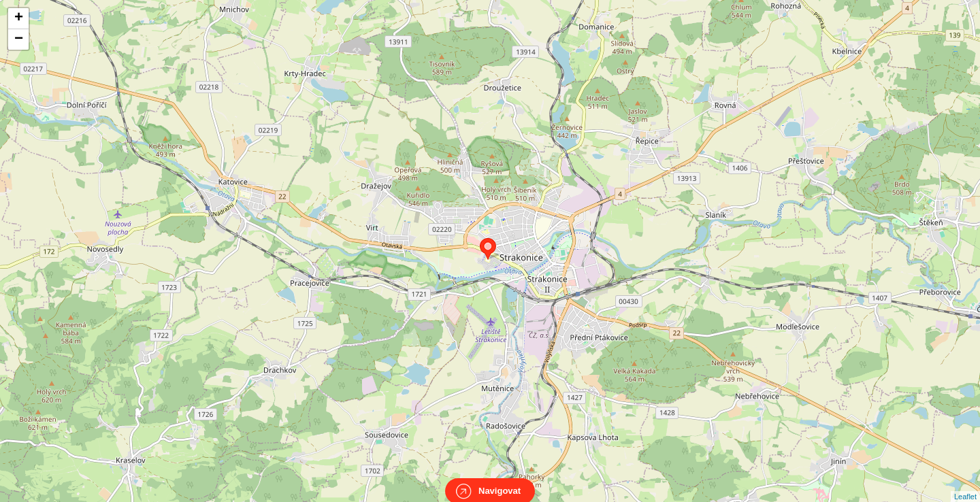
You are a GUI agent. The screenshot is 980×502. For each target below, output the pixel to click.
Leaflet (965, 484)
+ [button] (19, 18)
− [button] (19, 39)
